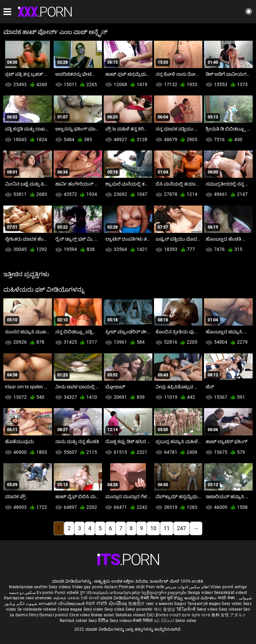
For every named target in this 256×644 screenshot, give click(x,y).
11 (167, 528)
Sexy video (232, 604)
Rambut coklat (74, 621)
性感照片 (137, 604)
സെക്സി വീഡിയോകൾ (62, 604)
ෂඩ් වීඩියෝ (165, 621)
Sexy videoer (231, 609)
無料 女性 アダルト (229, 615)
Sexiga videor (201, 593)
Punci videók (67, 593)
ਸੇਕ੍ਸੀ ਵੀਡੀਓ (97, 604)
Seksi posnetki (139, 609)
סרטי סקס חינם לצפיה (190, 615)
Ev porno (45, 593)
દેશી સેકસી (90, 598)
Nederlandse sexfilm (28, 587)
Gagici (180, 604)
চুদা (83, 593)
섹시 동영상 (165, 609)
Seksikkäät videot (230, 593)
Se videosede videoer (37, 609)
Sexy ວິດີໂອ (99, 621)
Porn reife (155, 587)
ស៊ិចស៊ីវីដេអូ (118, 604)
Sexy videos (60, 587)
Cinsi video (80, 615)
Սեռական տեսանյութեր (114, 593)
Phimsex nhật (132, 587)
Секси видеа (70, 609)
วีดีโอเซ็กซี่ (186, 609)
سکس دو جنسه (22, 593)
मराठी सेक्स (227, 598)
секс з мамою (160, 604)
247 (181, 528)
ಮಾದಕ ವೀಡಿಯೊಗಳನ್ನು (120, 598)
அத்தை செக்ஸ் (66, 598)
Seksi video (208, 609)
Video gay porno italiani (95, 587)
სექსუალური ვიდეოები (165, 593)
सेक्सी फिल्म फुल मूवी (156, 598)
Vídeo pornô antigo (228, 587)
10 (153, 528)
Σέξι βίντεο (158, 615)
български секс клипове (28, 598)
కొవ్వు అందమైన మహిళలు (196, 598)
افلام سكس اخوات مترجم (187, 587)
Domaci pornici (54, 615)
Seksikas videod (131, 615)
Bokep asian (102, 615)
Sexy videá (115, 609)
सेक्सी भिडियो (143, 621)
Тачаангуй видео (205, 604)
